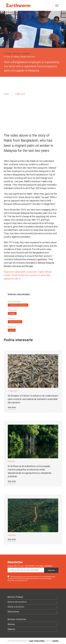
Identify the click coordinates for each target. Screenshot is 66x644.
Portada (8, 54)
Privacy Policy (39, 641)
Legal (31, 641)
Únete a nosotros (16, 607)
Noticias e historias (21, 54)
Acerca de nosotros (17, 602)
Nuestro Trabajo (15, 597)
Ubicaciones (13, 612)
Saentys (56, 641)
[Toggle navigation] (57, 5)
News (6, 94)
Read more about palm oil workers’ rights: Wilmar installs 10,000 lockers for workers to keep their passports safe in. (28, 275)
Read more (12, 407)
